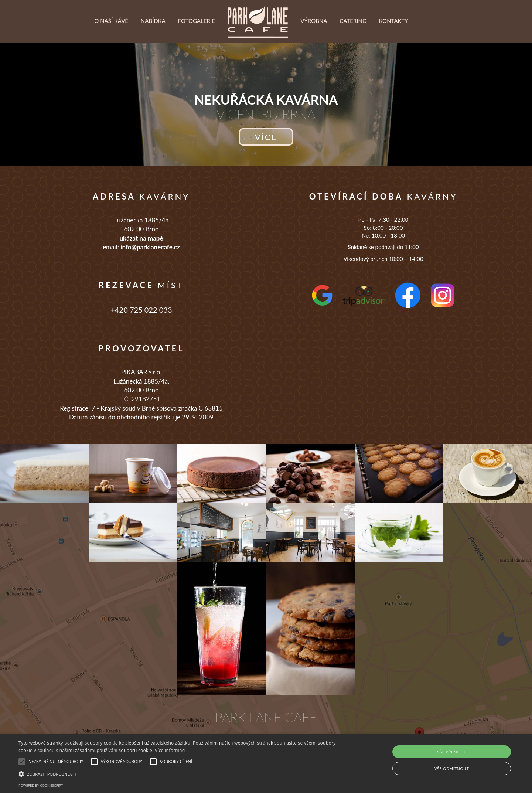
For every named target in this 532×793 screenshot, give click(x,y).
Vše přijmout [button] (451, 752)
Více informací (170, 750)
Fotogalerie (197, 39)
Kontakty (394, 39)
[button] (179, 774)
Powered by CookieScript (41, 785)
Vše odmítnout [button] (452, 768)
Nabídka (153, 39)
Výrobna (314, 39)
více (266, 137)
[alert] (266, 763)
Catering (353, 39)
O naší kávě (111, 39)
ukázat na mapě (141, 238)
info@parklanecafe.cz (150, 247)
